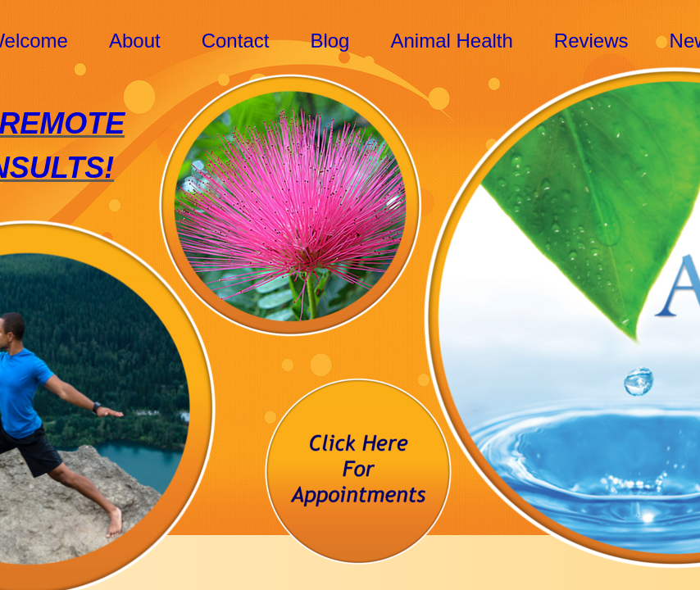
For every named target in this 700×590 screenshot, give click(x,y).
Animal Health (451, 41)
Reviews (591, 41)
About (135, 41)
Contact (236, 41)
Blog (330, 41)
